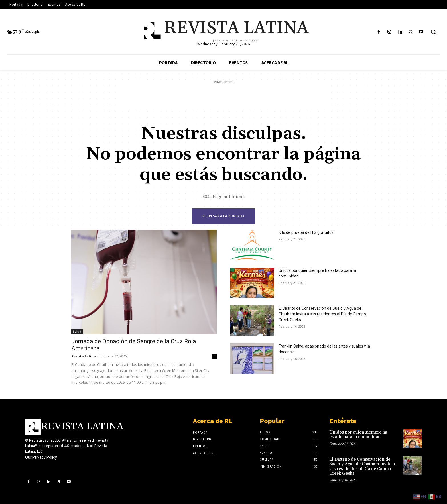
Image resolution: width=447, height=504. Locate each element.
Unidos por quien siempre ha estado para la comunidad (358, 435)
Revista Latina (84, 356)
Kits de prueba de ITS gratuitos (306, 232)
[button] (433, 32)
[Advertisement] (223, 98)
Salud (77, 332)
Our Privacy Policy (41, 457)
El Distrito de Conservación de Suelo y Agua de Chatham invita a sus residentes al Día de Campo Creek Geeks (322, 314)
